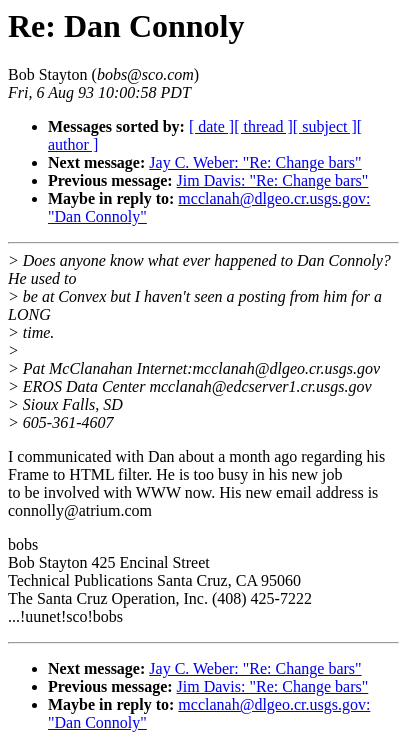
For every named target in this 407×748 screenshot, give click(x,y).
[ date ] (211, 126)
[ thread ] (263, 126)
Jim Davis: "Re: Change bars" (273, 180)
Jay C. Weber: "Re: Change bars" (255, 162)
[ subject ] (325, 126)
